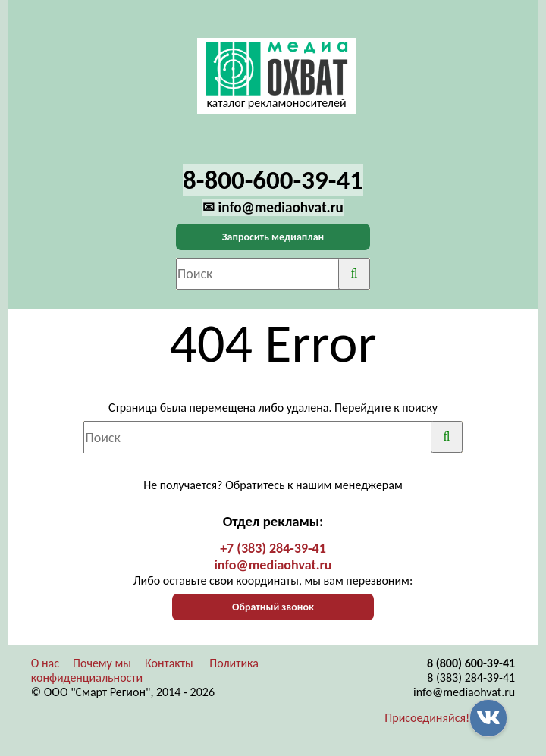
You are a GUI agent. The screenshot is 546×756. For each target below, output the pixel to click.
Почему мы (102, 663)
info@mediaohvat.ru (273, 565)
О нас (45, 663)
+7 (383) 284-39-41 (273, 548)
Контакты (169, 663)
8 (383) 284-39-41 (471, 678)
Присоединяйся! (427, 718)
